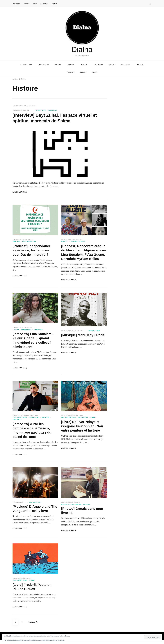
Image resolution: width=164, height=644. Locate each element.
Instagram (16, 4)
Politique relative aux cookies (56, 640)
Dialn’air (112, 64)
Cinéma (16, 334)
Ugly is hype (98, 64)
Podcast (84, 64)
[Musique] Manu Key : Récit (83, 339)
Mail (35, 4)
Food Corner (126, 64)
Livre (93, 422)
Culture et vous (26, 64)
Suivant (33, 627)
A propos (83, 72)
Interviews (41, 110)
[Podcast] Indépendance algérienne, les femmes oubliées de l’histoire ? (32, 250)
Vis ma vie (70, 72)
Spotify (27, 4)
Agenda (95, 72)
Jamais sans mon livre (71, 508)
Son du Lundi (44, 64)
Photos (87, 508)
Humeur (71, 64)
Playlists (140, 64)
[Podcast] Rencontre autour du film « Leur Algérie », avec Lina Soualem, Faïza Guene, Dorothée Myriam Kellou (84, 255)
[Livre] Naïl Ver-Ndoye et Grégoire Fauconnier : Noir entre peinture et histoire (83, 430)
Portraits (58, 64)
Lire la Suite (20, 192)
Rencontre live (29, 242)
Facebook (44, 4)
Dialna (82, 49)
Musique (45, 422)
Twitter (54, 4)
